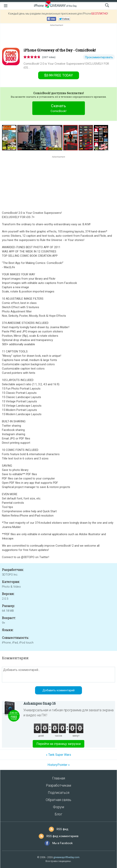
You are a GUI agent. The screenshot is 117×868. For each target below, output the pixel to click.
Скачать (58, 109)
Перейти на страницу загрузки (58, 744)
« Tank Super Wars (58, 755)
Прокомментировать (99, 57)
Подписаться (59, 793)
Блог (58, 814)
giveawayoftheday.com (66, 857)
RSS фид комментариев (62, 836)
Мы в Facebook (62, 843)
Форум (58, 807)
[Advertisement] (58, 36)
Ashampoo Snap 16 (40, 703)
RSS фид (62, 829)
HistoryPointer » (59, 765)
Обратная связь (58, 800)
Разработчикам (58, 785)
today (58, 75)
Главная (59, 778)
